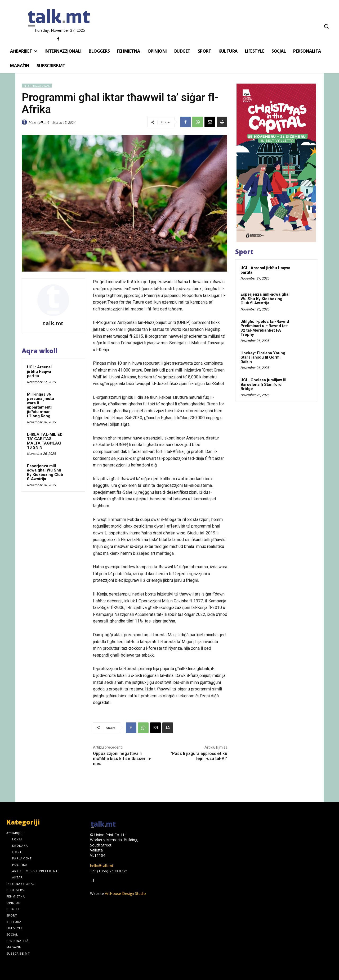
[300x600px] (276, 163)
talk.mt (43, 122)
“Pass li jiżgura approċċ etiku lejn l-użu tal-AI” (199, 756)
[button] (326, 26)
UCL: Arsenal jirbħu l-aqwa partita (39, 371)
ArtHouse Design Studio (125, 893)
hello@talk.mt (102, 866)
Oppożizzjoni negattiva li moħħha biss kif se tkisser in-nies (122, 759)
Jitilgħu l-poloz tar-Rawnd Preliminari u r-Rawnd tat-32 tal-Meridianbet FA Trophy (265, 328)
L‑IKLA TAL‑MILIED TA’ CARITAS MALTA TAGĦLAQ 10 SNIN (45, 441)
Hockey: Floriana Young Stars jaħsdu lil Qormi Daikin (263, 357)
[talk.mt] (59, 18)
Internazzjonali (37, 86)
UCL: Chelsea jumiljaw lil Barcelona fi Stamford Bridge (263, 384)
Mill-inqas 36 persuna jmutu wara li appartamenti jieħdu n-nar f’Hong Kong (41, 405)
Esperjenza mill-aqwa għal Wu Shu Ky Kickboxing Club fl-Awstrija (45, 473)
